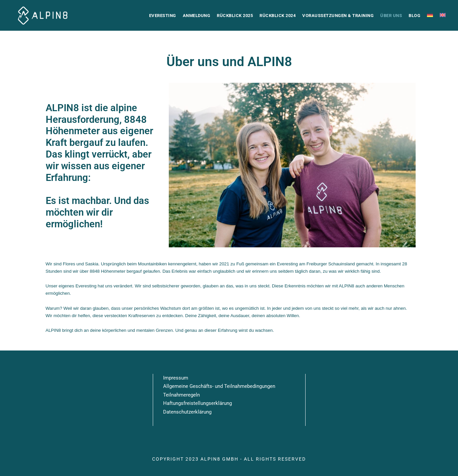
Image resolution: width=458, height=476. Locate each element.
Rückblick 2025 (235, 16)
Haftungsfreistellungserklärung (197, 403)
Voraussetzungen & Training (338, 16)
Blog (414, 16)
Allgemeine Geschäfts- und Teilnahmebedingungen (219, 386)
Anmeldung (197, 16)
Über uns (391, 16)
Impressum (176, 378)
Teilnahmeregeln (181, 395)
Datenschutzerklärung (187, 412)
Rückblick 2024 (278, 16)
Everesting (163, 16)
